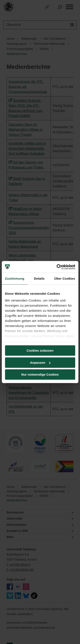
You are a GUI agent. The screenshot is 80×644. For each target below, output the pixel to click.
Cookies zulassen (40, 350)
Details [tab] (39, 278)
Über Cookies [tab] (65, 278)
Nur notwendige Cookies (40, 374)
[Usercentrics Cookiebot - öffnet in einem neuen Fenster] (57, 267)
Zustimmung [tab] (15, 278)
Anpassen (40, 363)
